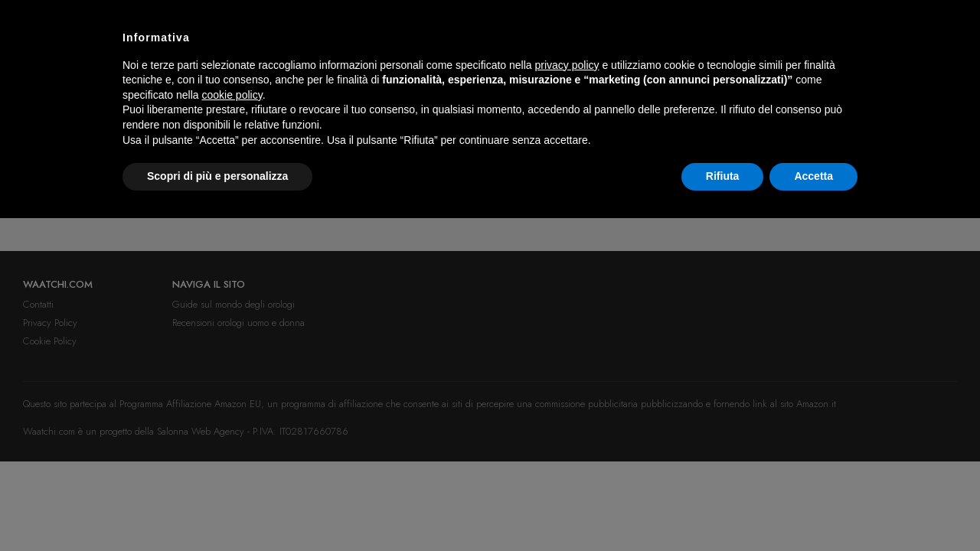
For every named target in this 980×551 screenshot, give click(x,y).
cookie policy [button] (232, 95)
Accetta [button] (813, 176)
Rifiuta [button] (723, 176)
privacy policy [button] (567, 65)
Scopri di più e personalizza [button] (217, 176)
